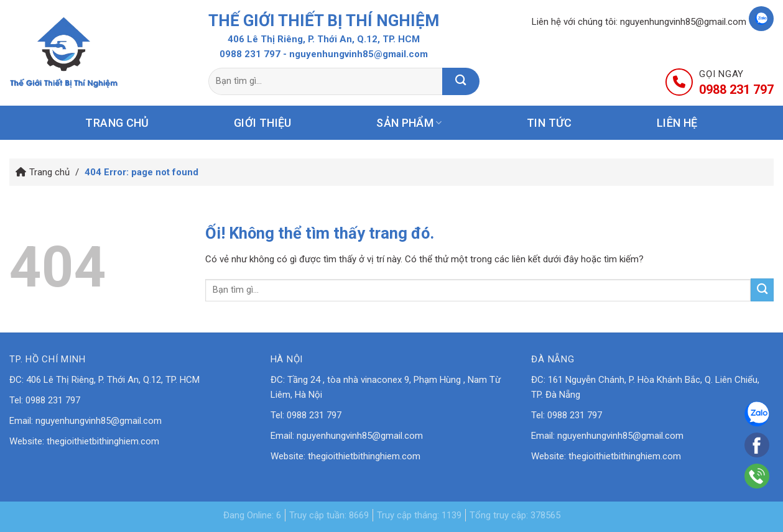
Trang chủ (117, 123)
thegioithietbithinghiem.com (103, 441)
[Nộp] (461, 81)
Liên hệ (677, 123)
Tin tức (549, 123)
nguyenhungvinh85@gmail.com (683, 22)
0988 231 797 (250, 54)
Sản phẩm (409, 123)
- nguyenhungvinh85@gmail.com (355, 54)
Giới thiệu (263, 123)
